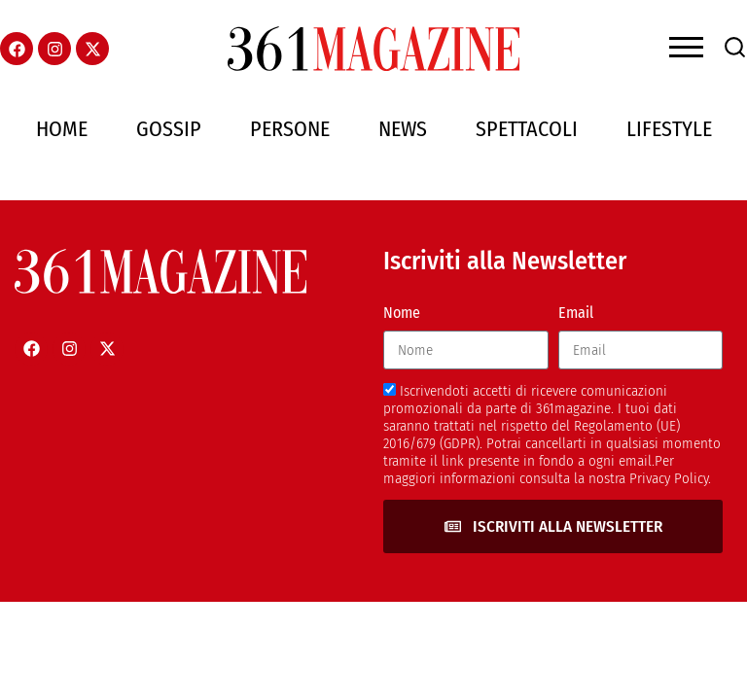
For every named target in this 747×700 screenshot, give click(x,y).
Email (576, 313)
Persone (290, 129)
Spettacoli (527, 129)
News (403, 129)
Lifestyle (669, 129)
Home (62, 129)
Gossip (169, 129)
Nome (402, 313)
